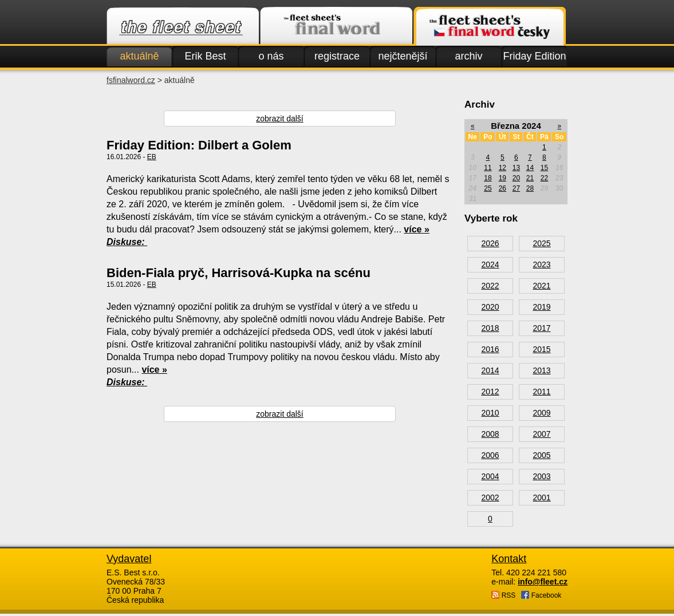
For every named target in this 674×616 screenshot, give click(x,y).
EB (152, 157)
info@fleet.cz (543, 582)
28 (530, 188)
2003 (541, 476)
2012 (490, 392)
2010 (490, 413)
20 (516, 178)
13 (516, 168)
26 (502, 188)
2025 (541, 243)
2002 (490, 497)
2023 (541, 264)
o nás (271, 56)
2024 (490, 264)
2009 (541, 413)
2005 (541, 455)
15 (544, 168)
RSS (503, 595)
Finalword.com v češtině (490, 26)
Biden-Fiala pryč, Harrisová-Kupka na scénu (239, 273)
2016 (490, 349)
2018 (490, 328)
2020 (490, 307)
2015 (541, 349)
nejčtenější (403, 56)
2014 (490, 370)
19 (502, 178)
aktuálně (139, 56)
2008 (490, 434)
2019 (541, 307)
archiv (468, 56)
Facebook (541, 595)
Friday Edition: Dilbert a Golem (199, 145)
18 (488, 178)
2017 (541, 328)
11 (488, 168)
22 (544, 178)
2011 (541, 392)
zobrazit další (279, 119)
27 (516, 188)
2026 (490, 243)
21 (530, 178)
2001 (541, 497)
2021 (541, 286)
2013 (541, 370)
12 (502, 168)
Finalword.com (336, 26)
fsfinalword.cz (131, 80)
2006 (490, 455)
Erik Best (205, 56)
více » (416, 229)
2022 (490, 286)
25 (488, 188)
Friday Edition (534, 56)
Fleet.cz (183, 26)
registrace (337, 56)
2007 (541, 434)
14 (530, 168)
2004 (490, 476)
